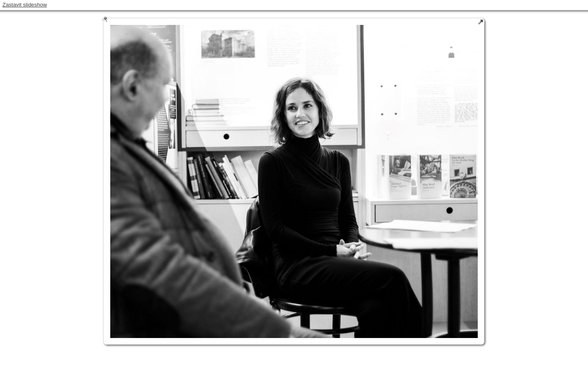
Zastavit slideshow (25, 5)
